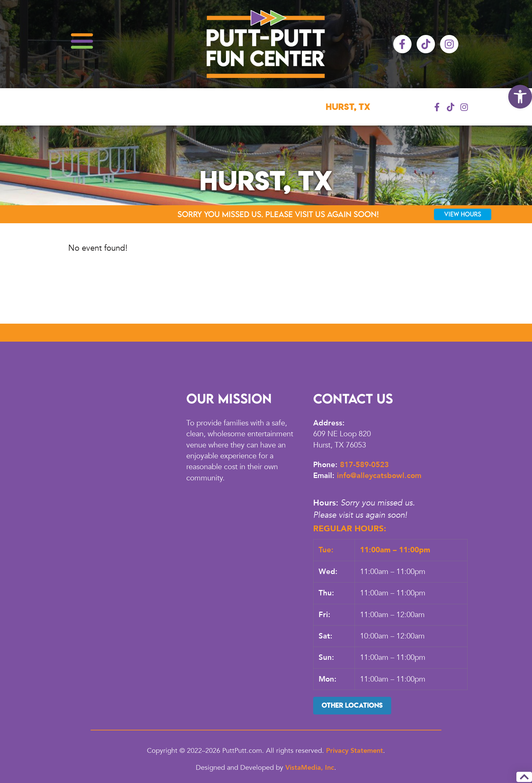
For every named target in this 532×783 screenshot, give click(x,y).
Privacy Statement (355, 751)
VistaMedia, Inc (310, 768)
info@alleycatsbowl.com (379, 476)
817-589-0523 (364, 465)
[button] (520, 97)
